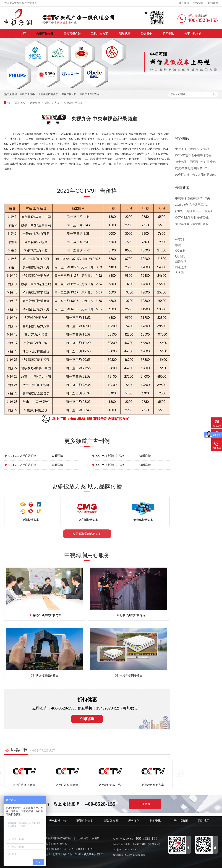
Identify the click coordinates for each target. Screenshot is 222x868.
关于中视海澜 (193, 34)
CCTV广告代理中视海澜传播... (194, 155)
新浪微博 (181, 262)
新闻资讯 (168, 34)
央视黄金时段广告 (110, 785)
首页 (23, 34)
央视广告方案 (45, 34)
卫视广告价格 (69, 94)
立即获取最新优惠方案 (87, 534)
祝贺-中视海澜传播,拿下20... (193, 168)
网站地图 (213, 3)
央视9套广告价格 (73, 103)
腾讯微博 (181, 267)
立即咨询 (87, 719)
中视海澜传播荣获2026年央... (194, 149)
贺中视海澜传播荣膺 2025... (193, 224)
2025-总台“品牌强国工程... (192, 205)
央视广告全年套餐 (67, 785)
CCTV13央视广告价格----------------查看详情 (121, 465)
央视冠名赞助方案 (153, 785)
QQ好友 (180, 251)
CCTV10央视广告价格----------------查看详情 (34, 456)
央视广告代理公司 (90, 94)
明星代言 (125, 34)
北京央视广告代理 (48, 94)
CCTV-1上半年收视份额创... (193, 218)
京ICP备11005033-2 (51, 849)
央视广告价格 (27, 94)
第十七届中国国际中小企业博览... (196, 162)
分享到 (179, 240)
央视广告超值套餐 (24, 785)
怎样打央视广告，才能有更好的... (196, 175)
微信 (178, 245)
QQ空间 (180, 256)
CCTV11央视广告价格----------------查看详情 (121, 456)
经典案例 (147, 34)
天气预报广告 (72, 34)
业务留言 (198, 3)
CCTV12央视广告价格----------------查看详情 (34, 465)
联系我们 (184, 3)
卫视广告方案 (100, 34)
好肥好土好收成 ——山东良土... (195, 211)
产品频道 (35, 103)
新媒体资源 (111, 821)
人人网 (179, 273)
